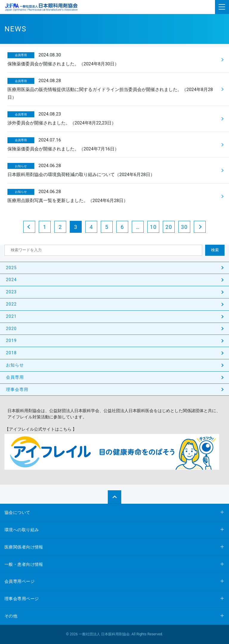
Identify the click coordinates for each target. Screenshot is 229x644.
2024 (11, 280)
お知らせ (15, 365)
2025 (11, 268)
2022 (11, 304)
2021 (11, 316)
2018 (11, 353)
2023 (11, 292)
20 (169, 227)
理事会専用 (17, 389)
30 (184, 227)
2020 (11, 329)
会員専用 (15, 377)
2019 (11, 341)
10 (153, 227)
